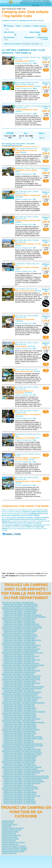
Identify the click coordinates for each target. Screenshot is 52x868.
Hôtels (18, 26)
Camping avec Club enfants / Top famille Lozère (20, 710)
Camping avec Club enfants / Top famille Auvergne (19, 619)
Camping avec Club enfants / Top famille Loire (19, 799)
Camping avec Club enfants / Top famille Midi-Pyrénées (21, 730)
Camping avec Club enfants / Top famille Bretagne (19, 644)
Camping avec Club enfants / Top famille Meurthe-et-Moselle (24, 722)
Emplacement (43, 37)
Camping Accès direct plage (11, 835)
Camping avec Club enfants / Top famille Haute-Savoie (22, 796)
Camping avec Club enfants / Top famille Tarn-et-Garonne (23, 744)
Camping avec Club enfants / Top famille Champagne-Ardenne (23, 665)
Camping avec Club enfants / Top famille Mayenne (20, 756)
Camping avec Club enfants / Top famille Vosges (20, 728)
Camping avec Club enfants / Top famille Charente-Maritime (24, 771)
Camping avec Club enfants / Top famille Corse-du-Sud (22, 676)
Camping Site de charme (10, 839)
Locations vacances (24, 861)
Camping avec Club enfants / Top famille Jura (19, 685)
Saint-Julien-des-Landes (23, 192)
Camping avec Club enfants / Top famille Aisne (19, 764)
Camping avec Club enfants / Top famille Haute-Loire (21, 624)
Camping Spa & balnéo (10, 837)
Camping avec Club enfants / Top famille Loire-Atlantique (23, 753)
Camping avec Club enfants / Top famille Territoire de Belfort (24, 687)
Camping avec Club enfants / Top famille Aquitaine (19, 608)
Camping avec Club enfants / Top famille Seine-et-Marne (22, 697)
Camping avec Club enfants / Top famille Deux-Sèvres (22, 773)
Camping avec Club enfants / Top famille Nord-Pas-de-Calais (22, 746)
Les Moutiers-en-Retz (22, 106)
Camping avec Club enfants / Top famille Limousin (19, 713)
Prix (26, 133)
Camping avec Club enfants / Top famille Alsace (18, 602)
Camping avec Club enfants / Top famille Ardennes (20, 667)
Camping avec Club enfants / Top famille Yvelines (20, 701)
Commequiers (20, 264)
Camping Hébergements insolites (13, 851)
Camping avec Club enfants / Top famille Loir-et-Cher (21, 663)
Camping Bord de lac (9, 833)
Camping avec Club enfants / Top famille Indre (19, 658)
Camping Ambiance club (10, 844)
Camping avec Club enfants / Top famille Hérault (20, 708)
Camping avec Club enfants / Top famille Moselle (20, 726)
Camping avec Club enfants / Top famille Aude (19, 704)
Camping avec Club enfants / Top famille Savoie (20, 803)
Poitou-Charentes (28, 84)
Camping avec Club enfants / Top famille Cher (19, 654)
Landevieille (19, 168)
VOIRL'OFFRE (46, 70)
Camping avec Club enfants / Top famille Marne (19, 672)
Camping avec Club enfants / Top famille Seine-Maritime (22, 692)
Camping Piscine (8, 823)
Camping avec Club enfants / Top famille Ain (18, 790)
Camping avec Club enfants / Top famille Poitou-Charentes (22, 767)
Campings (10, 26)
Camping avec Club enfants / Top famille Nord (19, 747)
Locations (27, 26)
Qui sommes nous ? (13, 858)
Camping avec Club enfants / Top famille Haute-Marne (22, 670)
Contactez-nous (27, 858)
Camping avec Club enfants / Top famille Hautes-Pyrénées (23, 739)
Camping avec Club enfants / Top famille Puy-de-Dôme (22, 626)
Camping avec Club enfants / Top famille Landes (20, 613)
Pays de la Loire (21, 108)
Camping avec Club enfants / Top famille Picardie (18, 762)
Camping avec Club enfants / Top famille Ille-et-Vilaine (22, 649)
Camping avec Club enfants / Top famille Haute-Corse (22, 678)
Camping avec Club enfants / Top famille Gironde (20, 611)
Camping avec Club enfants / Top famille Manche (20, 631)
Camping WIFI (7, 826)
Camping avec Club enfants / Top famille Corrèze (20, 715)
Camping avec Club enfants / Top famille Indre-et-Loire (22, 660)
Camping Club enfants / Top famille (14, 846)
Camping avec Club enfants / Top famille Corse (18, 674)
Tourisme (18, 534)
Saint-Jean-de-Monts (22, 57)
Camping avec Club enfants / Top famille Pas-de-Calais (22, 749)
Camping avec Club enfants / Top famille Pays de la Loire (21, 751)
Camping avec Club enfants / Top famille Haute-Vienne (22, 719)
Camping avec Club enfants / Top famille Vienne (20, 774)
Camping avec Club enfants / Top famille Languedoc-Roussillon (23, 703)
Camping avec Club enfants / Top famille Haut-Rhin (21, 606)
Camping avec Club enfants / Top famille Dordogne (21, 610)
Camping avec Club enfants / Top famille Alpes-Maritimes (23, 780)
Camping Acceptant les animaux (13, 828)
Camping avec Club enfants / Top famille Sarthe (19, 758)
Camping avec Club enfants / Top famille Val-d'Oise (21, 699)
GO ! (44, 30)
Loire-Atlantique (36, 106)
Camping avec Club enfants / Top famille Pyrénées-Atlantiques (24, 617)
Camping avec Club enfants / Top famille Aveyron (20, 733)
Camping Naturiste (8, 821)
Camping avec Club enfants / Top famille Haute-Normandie (22, 688)
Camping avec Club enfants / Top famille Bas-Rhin (20, 604)
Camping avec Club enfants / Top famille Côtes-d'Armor (22, 645)
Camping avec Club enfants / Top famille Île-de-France (20, 694)
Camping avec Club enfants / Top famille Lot (18, 740)
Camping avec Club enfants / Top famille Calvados (20, 629)
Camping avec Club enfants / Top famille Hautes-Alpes (22, 783)
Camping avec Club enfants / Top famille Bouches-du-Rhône (24, 781)
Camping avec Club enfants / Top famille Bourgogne (19, 635)
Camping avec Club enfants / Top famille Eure (19, 690)
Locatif (45, 39)
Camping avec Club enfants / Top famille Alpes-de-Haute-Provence (26, 778)
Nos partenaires (40, 858)
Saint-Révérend (20, 434)
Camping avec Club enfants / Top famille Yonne (19, 642)
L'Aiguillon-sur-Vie (21, 454)
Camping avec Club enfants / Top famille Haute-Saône (22, 683)
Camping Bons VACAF (9, 825)
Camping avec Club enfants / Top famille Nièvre (19, 638)
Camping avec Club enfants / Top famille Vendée (20, 760)
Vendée (33, 57)
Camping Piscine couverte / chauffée (14, 850)
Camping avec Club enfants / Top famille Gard (19, 706)
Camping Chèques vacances (12, 830)
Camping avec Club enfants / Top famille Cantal (19, 622)
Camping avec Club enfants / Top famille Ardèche (20, 792)
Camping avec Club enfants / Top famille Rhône (19, 801)
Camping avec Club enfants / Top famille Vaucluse (20, 787)
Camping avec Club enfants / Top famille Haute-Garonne (22, 737)
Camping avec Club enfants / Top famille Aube (19, 669)
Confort (42, 133)
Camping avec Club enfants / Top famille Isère (19, 798)
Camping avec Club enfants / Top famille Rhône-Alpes (20, 789)
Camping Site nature (9, 841)
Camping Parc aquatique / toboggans (14, 848)
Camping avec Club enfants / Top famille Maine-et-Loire (22, 755)
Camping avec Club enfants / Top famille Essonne (20, 696)
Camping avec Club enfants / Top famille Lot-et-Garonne (22, 615)
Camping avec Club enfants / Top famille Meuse (19, 724)
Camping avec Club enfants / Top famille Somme (20, 765)
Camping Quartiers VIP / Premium (13, 842)
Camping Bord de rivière (10, 832)
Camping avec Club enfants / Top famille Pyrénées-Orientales (24, 712)
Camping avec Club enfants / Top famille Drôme (19, 794)
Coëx (17, 149)
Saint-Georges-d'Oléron (23, 83)
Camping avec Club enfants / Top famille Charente (20, 769)
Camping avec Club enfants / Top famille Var (18, 785)
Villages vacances (40, 26)
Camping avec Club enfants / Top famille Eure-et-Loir (21, 656)
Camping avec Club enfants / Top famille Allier (19, 620)
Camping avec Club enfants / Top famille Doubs (19, 681)
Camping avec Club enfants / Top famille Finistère (20, 647)
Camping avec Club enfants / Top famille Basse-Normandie (22, 628)
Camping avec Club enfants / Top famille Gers (19, 735)
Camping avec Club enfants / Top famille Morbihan (20, 651)
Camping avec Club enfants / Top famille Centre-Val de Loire (22, 653)
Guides (47, 861)
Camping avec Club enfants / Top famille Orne (19, 633)
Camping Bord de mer (9, 853)
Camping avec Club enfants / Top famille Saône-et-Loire (22, 640)
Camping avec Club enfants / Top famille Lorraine (18, 721)
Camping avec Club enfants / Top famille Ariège (19, 731)
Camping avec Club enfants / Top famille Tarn (19, 742)
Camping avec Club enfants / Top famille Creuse (20, 717)
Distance (10, 133)
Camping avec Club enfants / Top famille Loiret (19, 662)
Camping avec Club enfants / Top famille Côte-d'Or (21, 636)
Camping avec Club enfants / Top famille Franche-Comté (21, 679)
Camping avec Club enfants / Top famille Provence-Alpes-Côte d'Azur (25, 776)
